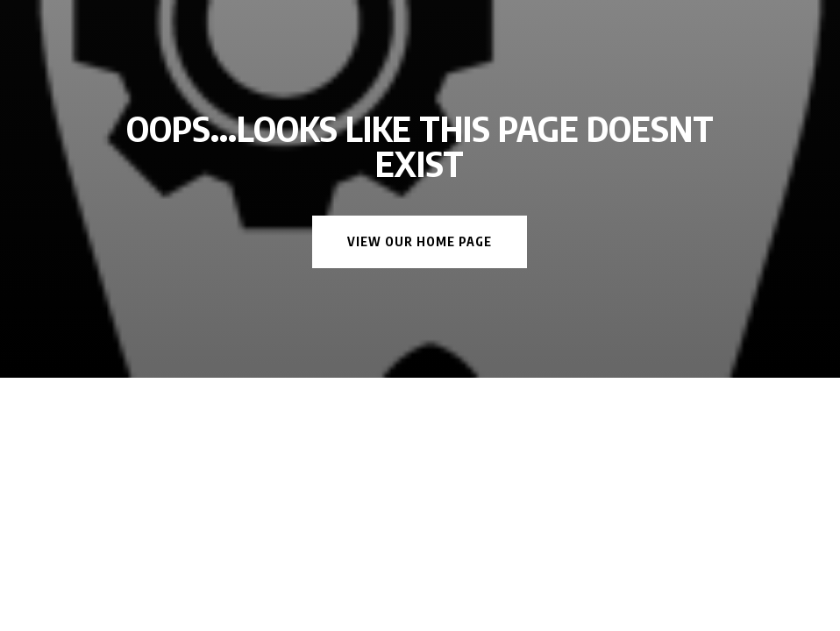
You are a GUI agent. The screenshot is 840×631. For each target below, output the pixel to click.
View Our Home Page (420, 241)
